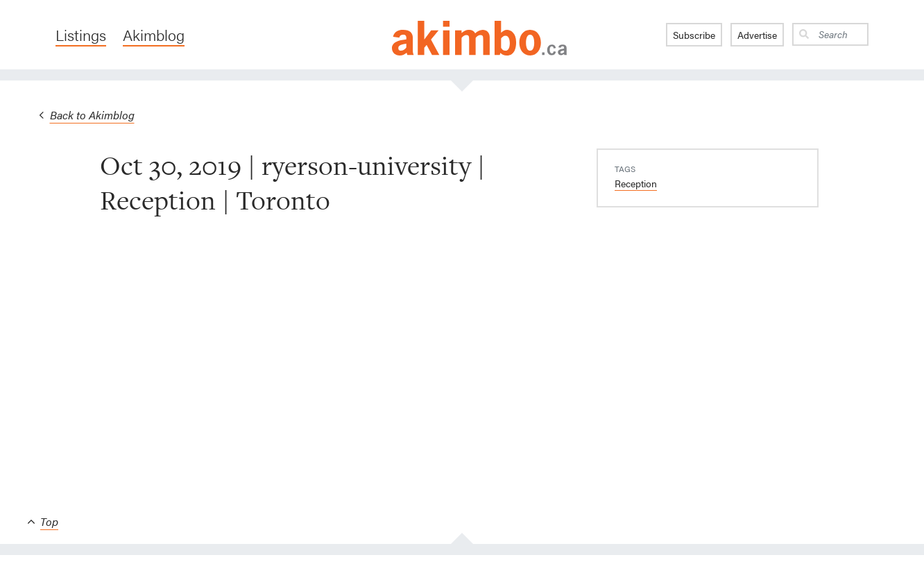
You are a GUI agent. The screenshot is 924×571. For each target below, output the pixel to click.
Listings (81, 35)
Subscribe (694, 35)
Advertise (757, 35)
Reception (636, 183)
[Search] (841, 34)
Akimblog (154, 35)
